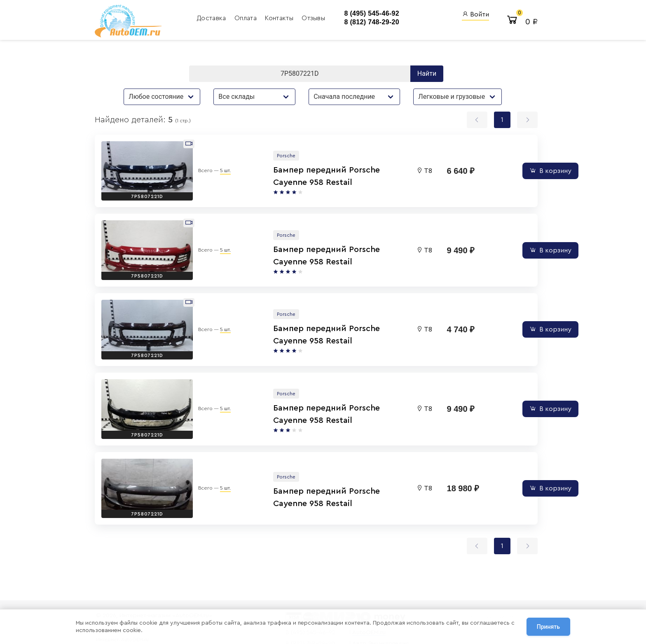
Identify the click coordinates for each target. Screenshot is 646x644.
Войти (473, 15)
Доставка (204, 19)
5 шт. (215, 164)
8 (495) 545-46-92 (359, 14)
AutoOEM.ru (359, 599)
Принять (548, 627)
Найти (429, 75)
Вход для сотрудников (489, 583)
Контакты (272, 19)
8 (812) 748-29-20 (359, 22)
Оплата (238, 19)
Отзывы (305, 19)
